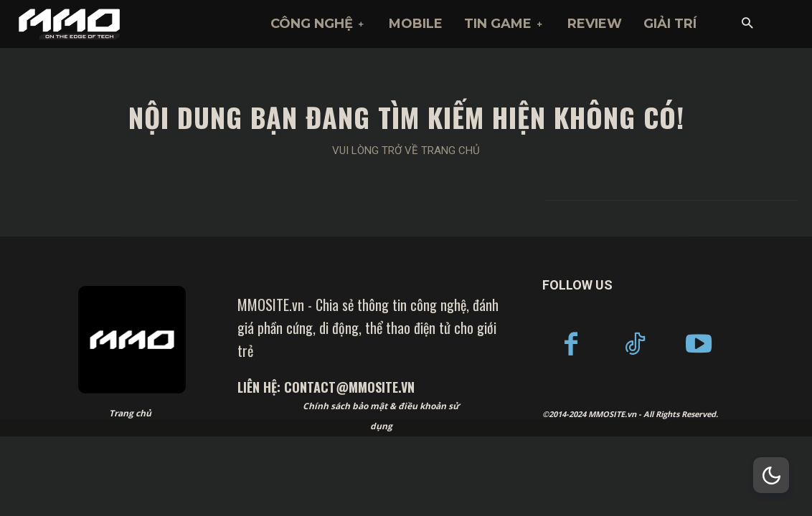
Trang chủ (130, 413)
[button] (747, 24)
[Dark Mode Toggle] (771, 475)
